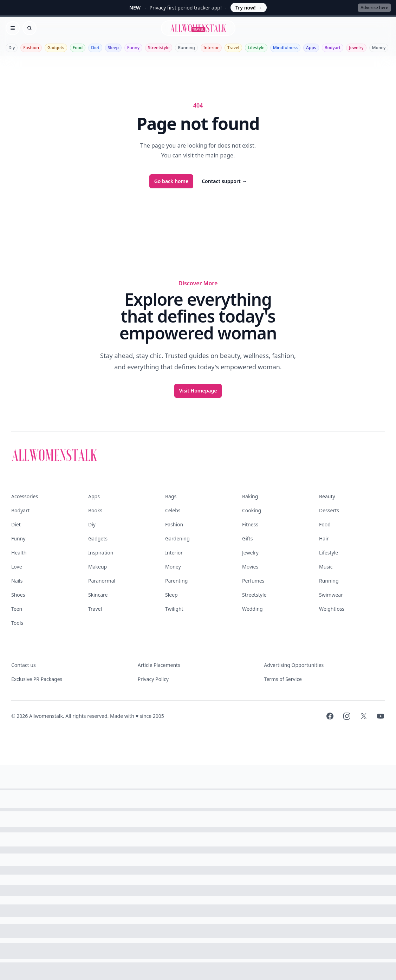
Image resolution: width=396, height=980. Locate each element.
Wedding (252, 609)
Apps (311, 48)
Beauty (327, 496)
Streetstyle (159, 48)
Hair (324, 538)
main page (219, 155)
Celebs (173, 510)
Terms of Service (283, 679)
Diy (12, 48)
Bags (171, 496)
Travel (233, 48)
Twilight (174, 609)
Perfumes (253, 581)
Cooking (252, 510)
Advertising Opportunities (294, 665)
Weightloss (332, 609)
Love (17, 567)
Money (379, 48)
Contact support (224, 181)
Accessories (25, 496)
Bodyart (333, 48)
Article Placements (159, 665)
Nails (17, 581)
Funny (133, 48)
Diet (95, 48)
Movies (250, 567)
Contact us (24, 665)
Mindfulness (285, 48)
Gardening (177, 538)
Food (78, 48)
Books (95, 510)
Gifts (247, 538)
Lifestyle (256, 48)
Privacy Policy (153, 679)
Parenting (176, 581)
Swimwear (331, 595)
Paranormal (102, 581)
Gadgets (56, 48)
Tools (17, 623)
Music (326, 567)
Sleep (113, 48)
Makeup (98, 567)
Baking (250, 496)
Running (186, 48)
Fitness (250, 524)
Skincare (98, 595)
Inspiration (101, 553)
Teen (17, 609)
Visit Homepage (198, 391)
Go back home (171, 181)
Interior (211, 48)
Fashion (31, 48)
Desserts (329, 510)
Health (19, 553)
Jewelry (356, 48)
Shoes (18, 595)
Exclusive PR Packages (37, 679)
